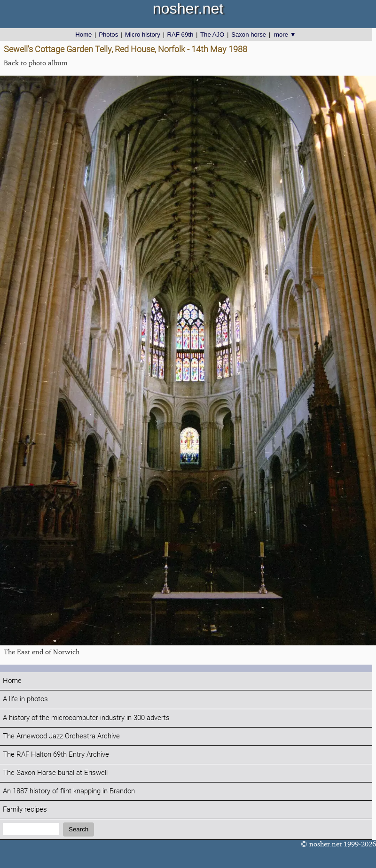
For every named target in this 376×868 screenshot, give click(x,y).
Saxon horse (249, 35)
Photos (108, 35)
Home (83, 35)
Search (78, 829)
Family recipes (25, 810)
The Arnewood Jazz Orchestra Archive (61, 736)
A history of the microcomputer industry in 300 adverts (86, 718)
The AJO (212, 35)
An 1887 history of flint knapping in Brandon (69, 791)
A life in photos (25, 699)
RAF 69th (180, 35)
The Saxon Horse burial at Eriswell (55, 773)
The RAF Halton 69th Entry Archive (56, 755)
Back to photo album (36, 63)
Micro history (143, 35)
